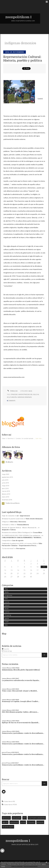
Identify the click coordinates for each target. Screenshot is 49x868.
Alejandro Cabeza (9, 530)
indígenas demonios (24, 397)
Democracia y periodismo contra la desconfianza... (23, 754)
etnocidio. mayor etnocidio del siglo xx (25, 394)
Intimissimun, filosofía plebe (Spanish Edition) (21, 670)
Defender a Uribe (8, 525)
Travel (7, 622)
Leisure (7, 605)
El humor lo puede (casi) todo (13, 519)
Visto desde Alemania (34, 519)
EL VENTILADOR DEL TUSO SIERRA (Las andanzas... (22, 536)
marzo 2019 (6, 491)
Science (7, 612)
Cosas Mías (38, 533)
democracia (6, 818)
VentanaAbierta (23, 525)
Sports (7, 618)
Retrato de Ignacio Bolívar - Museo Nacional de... (20, 528)
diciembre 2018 (7, 500)
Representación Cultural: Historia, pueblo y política (23, 59)
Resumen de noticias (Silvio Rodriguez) (16, 533)
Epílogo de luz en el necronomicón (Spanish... (21, 723)
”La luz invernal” (8, 549)
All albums (9, 462)
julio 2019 (5, 480)
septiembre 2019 (7, 477)
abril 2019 (5, 488)
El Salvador (31, 822)
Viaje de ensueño (8, 516)
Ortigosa (5, 522)
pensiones (40, 822)
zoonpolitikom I (18, 17)
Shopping (8, 615)
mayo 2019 (5, 486)
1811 (25, 818)
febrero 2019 (6, 494)
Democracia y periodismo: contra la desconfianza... (23, 733)
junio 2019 (5, 483)
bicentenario (14, 822)
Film (6, 599)
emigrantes (8, 595)
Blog (30, 391)
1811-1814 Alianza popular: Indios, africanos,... (20, 712)
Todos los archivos (12, 503)
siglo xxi (5, 822)
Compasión (6, 541)
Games (7, 602)
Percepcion (21, 549)
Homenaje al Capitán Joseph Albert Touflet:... (21, 701)
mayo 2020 (5, 474)
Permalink (12, 391)
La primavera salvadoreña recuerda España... (21, 680)
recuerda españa (8, 827)
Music (7, 609)
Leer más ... (39, 438)
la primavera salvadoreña (37, 818)
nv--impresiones (23, 516)
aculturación (12, 397)
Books (7, 592)
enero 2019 (5, 497)
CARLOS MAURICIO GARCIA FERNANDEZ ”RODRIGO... (22, 538)
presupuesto (17, 818)
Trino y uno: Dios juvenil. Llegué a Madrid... (20, 691)
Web (6, 625)
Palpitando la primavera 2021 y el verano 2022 (19, 544)
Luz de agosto (18, 541)
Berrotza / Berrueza (18, 522)
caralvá (23, 822)
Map (4, 634)
